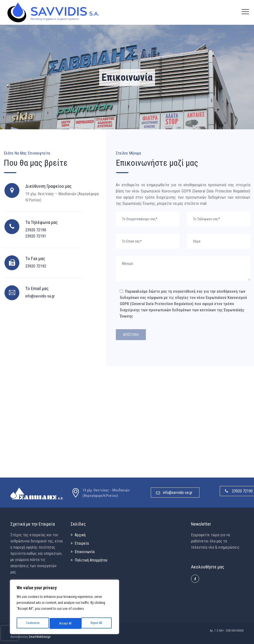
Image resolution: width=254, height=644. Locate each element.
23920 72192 (36, 266)
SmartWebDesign (40, 637)
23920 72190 (36, 230)
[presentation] (10, 633)
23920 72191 (36, 236)
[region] (64, 608)
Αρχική (80, 535)
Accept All (97, 623)
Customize (32, 623)
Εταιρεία (82, 543)
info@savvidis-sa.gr (40, 296)
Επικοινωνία (85, 552)
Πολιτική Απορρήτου (91, 560)
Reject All (65, 623)
